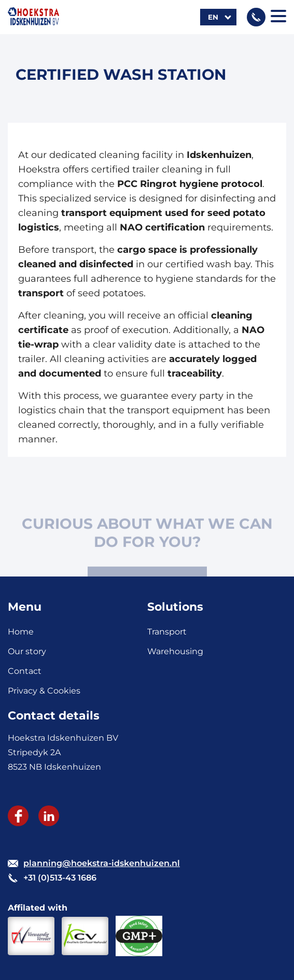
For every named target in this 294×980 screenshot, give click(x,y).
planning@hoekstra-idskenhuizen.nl (102, 863)
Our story (27, 651)
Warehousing (175, 651)
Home (21, 632)
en (213, 17)
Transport (167, 632)
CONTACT (147, 563)
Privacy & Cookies (44, 691)
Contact (25, 671)
